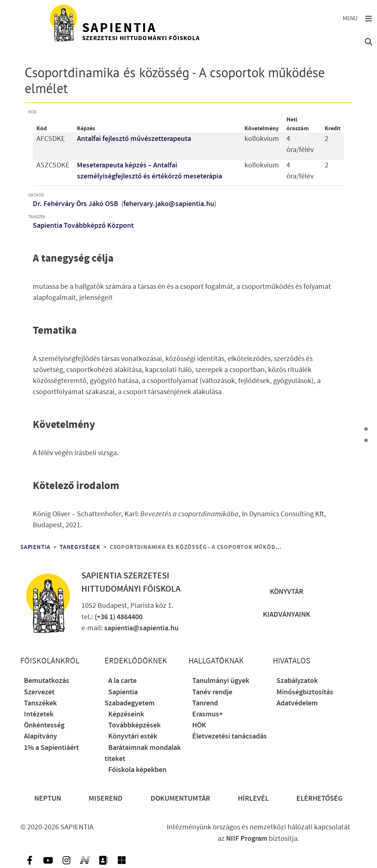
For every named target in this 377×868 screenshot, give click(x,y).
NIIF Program (247, 839)
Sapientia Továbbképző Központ (83, 226)
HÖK (199, 725)
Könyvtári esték (133, 736)
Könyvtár (287, 592)
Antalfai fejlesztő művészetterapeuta (134, 139)
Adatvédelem (297, 703)
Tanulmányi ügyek (221, 681)
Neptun (48, 798)
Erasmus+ (207, 714)
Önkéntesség (44, 725)
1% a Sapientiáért (51, 748)
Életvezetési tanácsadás (230, 736)
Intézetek (39, 714)
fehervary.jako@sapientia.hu (169, 204)
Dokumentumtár (180, 798)
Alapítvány (40, 736)
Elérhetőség (320, 798)
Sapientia (35, 547)
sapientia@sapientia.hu (141, 628)
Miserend (106, 798)
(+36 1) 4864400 (119, 617)
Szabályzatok (297, 681)
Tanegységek (80, 547)
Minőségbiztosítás (305, 692)
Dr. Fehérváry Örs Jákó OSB (76, 204)
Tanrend (205, 703)
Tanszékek (40, 703)
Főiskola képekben (137, 770)
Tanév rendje (212, 692)
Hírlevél (253, 798)
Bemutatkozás (47, 681)
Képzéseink (126, 714)
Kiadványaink (287, 614)
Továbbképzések (134, 725)
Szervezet (39, 692)
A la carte (122, 681)
